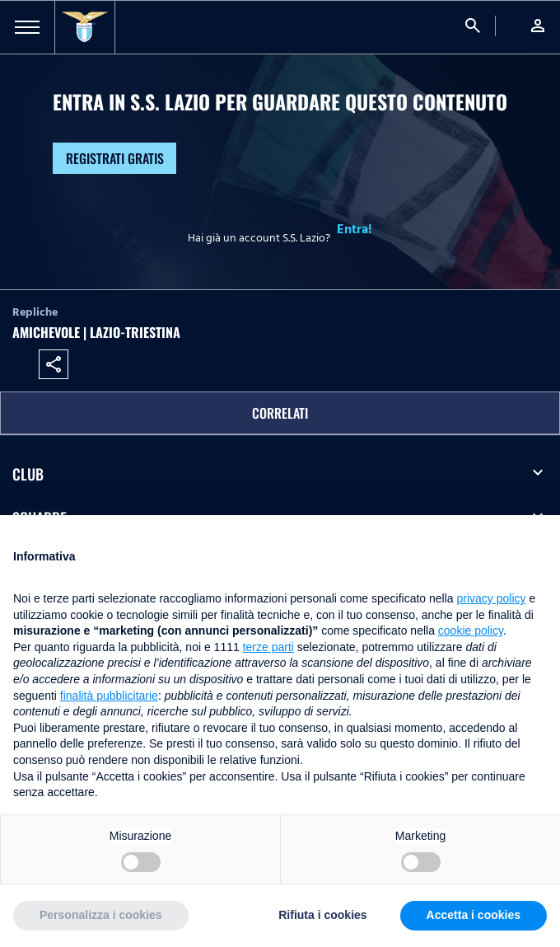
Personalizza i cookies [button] (101, 915)
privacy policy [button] (492, 598)
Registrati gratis (115, 158)
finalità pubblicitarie (109, 696)
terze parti (268, 647)
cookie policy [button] (471, 631)
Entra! (355, 229)
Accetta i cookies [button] (474, 915)
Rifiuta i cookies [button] (322, 915)
